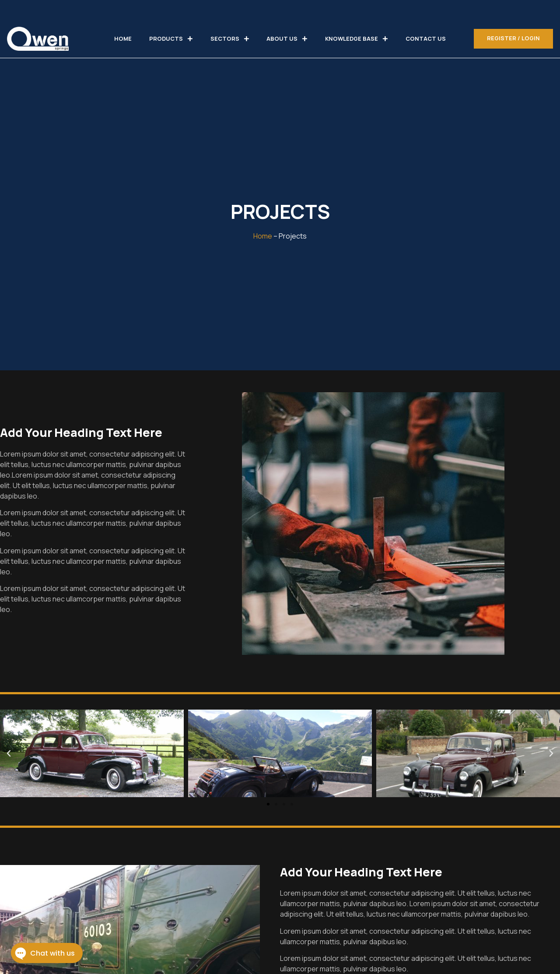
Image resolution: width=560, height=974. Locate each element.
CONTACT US (426, 39)
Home (263, 236)
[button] (268, 804)
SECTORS (230, 39)
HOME (123, 39)
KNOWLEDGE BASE (357, 39)
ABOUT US (287, 39)
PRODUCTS (171, 39)
